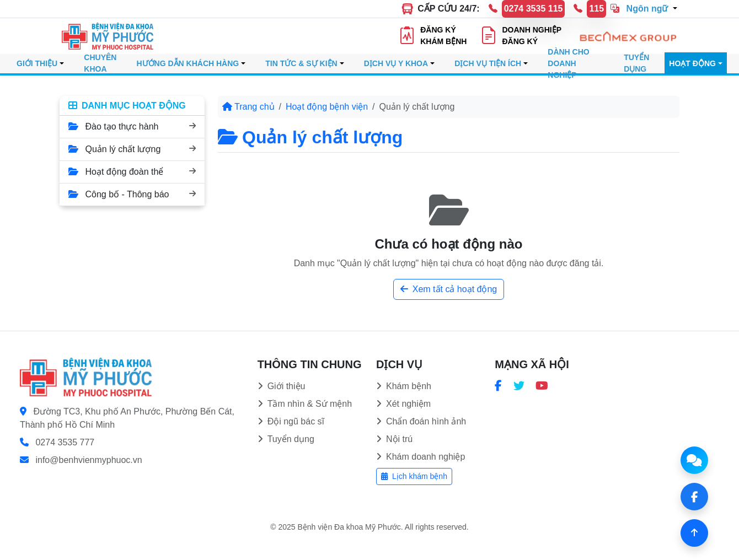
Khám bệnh (404, 386)
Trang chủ (248, 107)
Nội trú (394, 439)
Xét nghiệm (403, 404)
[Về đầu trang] (694, 533)
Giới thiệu (282, 386)
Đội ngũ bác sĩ (291, 421)
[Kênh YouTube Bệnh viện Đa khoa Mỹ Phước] (542, 386)
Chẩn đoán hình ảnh (421, 421)
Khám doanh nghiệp (421, 457)
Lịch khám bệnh (414, 476)
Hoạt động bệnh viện (327, 107)
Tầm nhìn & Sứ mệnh (305, 404)
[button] (644, 10)
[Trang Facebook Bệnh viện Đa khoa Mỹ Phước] (498, 386)
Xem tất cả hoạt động (449, 289)
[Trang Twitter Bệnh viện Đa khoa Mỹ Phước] (519, 386)
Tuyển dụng (286, 439)
